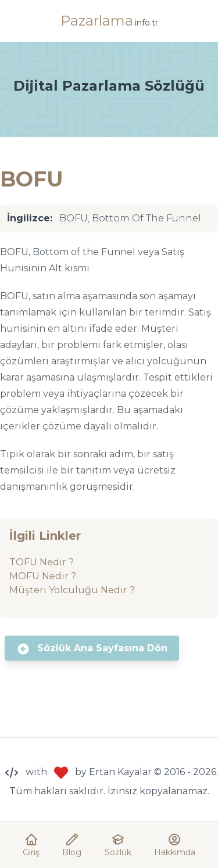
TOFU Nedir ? (42, 562)
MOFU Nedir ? (43, 576)
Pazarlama (109, 21)
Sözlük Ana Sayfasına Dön (92, 649)
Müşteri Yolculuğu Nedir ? (72, 590)
